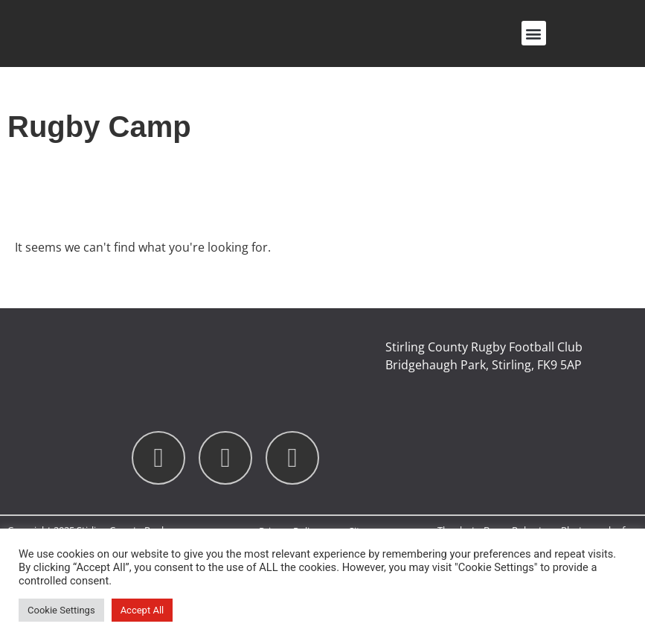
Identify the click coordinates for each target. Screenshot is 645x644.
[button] (534, 33)
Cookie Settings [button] (61, 610)
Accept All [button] (142, 610)
